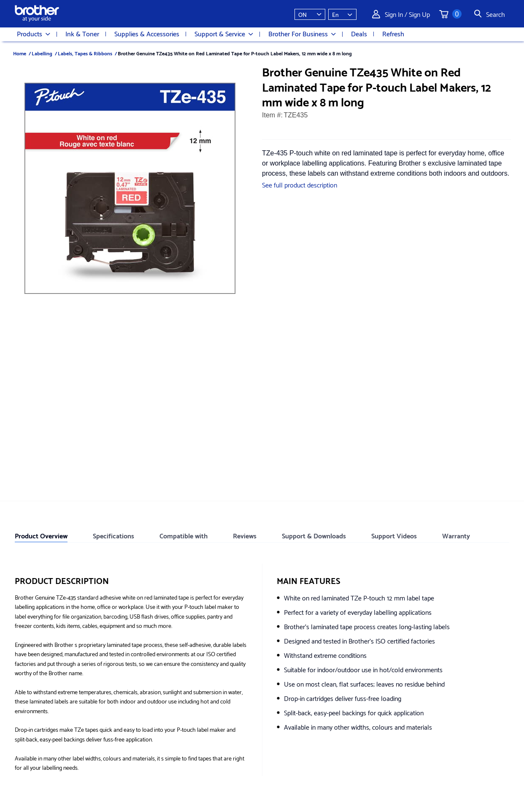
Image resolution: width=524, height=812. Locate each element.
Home (20, 53)
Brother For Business (302, 34)
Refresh (393, 33)
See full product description (300, 184)
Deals (359, 33)
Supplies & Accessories (147, 33)
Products (34, 34)
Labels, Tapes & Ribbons (85, 53)
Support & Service (224, 34)
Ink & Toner (82, 33)
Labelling (42, 53)
